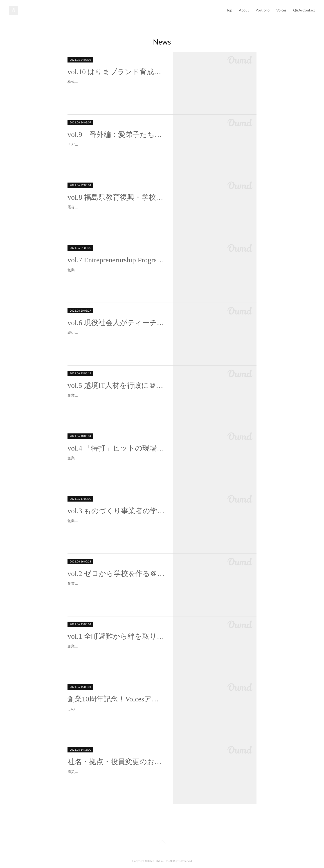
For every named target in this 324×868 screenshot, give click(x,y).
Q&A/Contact (304, 10)
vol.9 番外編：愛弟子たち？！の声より (116, 134)
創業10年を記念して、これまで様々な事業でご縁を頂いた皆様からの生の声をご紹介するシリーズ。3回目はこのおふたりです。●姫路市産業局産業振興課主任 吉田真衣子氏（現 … (116, 527)
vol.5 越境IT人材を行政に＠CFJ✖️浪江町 (116, 385)
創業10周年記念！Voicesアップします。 (116, 699)
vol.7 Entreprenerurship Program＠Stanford (116, 260)
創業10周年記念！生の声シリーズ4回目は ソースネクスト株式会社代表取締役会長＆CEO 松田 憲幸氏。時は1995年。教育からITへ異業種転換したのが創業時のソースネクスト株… (116, 465)
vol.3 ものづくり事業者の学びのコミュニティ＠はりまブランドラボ (116, 511)
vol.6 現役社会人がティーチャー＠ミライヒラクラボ (116, 323)
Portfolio (263, 10)
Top (229, 10)
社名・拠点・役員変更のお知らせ (116, 762)
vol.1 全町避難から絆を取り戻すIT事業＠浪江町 (116, 636)
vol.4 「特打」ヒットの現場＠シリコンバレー (116, 448)
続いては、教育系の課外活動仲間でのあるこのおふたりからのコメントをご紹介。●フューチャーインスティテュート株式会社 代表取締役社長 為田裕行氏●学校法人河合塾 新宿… (116, 339)
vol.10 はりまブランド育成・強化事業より (116, 72)
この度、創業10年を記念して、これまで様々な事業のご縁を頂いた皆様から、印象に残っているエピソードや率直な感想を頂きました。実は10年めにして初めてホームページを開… (116, 715)
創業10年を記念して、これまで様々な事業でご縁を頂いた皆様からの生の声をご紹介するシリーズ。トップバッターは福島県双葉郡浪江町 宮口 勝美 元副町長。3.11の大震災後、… (116, 653)
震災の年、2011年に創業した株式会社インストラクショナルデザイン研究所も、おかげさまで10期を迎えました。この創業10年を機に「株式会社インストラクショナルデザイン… (116, 778)
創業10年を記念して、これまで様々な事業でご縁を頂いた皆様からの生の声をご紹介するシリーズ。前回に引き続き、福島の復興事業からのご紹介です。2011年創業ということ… (116, 590)
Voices (281, 10)
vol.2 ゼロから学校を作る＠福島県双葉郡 (116, 573)
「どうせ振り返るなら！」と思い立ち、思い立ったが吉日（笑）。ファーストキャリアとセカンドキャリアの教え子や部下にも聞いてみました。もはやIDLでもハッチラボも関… (116, 151)
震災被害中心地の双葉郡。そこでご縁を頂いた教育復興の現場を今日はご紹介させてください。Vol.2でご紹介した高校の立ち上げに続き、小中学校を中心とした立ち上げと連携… (116, 214)
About (244, 10)
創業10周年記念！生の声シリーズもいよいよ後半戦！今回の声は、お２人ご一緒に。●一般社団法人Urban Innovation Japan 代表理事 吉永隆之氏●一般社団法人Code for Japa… (116, 402)
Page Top (162, 843)
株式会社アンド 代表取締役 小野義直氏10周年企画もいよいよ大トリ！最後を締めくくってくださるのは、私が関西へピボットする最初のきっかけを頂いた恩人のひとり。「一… (116, 88)
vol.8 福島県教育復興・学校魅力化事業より (116, 197)
